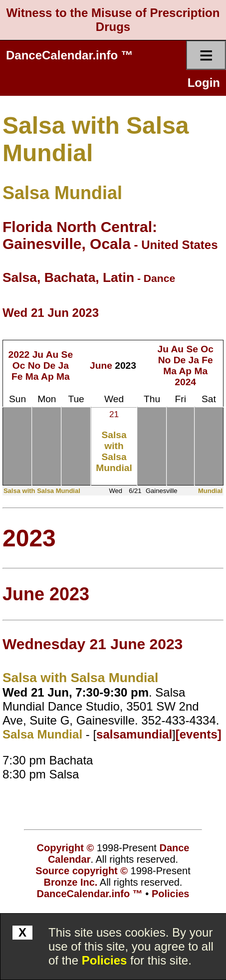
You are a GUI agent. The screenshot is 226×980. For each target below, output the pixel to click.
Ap (47, 376)
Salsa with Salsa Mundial (114, 451)
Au (52, 355)
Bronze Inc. (71, 882)
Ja (64, 366)
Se (67, 355)
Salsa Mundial (62, 193)
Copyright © (66, 848)
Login (204, 83)
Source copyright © (82, 871)
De (50, 366)
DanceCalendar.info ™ (70, 55)
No (34, 366)
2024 (185, 382)
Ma (32, 376)
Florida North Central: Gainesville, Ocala (80, 235)
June (101, 366)
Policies (105, 960)
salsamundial (134, 734)
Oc (19, 366)
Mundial (210, 491)
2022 (19, 355)
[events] (199, 734)
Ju (38, 355)
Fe (17, 376)
